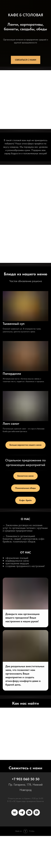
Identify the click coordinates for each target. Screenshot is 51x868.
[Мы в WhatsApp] (29, 812)
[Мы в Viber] (37, 812)
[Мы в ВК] (15, 812)
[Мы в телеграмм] (22, 812)
